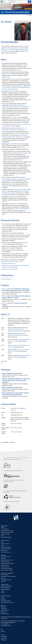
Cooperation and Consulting (8, 576)
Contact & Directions (6, 537)
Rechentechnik (5, 614)
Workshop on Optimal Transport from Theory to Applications (15, 192)
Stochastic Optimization (9, 263)
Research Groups (5, 562)
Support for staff (5, 534)
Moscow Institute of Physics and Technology (19, 340)
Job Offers (3, 599)
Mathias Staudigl (22, 153)
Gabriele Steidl (23, 189)
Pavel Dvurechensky (16, 423)
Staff (2, 542)
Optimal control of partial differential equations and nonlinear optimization (16, 266)
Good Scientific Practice (7, 570)
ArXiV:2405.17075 (15, 144)
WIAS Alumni (4, 550)
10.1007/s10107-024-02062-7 (21, 209)
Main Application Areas (7, 560)
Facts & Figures (5, 529)
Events (3, 597)
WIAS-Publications (5, 588)
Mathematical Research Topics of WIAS (12, 261)
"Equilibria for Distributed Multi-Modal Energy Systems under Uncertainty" (16, 290)
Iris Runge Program (6, 601)
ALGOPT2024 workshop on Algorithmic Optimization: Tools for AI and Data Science (16, 107)
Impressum (4, 638)
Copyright (3, 640)
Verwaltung (4, 609)
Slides (17, 115)
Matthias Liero (14, 189)
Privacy (3, 635)
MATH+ (4, 289)
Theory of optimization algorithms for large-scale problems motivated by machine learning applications (16, 380)
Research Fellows (5, 544)
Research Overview (6, 557)
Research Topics (5, 565)
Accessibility (4, 636)
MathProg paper (8, 156)
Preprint (19, 70)
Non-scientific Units (6, 552)
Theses (3, 591)
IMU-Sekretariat (5, 610)
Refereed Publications (6, 586)
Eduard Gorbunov (17, 91)
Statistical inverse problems (10, 269)
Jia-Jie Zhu (7, 74)
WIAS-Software (5, 575)
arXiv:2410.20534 (15, 79)
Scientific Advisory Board (7, 532)
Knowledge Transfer (6, 580)
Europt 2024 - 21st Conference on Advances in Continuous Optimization (15, 130)
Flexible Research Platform (8, 563)
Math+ (23, 51)
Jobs (2, 630)
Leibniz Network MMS (6, 568)
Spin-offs (3, 578)
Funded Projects (5, 567)
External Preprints (5, 589)
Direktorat (3, 607)
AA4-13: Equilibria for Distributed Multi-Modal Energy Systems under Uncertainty (16, 87)
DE (27, 15)
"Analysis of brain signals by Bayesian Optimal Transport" (16, 297)
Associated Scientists (6, 549)
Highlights (3, 558)
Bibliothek (3, 612)
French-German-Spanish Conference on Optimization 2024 (15, 136)
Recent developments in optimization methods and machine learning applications (15, 394)
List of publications (6, 279)
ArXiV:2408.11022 (15, 117)
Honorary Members (6, 547)
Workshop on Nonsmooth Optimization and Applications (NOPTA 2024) (17, 179)
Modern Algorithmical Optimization (12, 373)
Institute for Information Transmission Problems (18, 334)
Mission (3, 527)
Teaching (3, 581)
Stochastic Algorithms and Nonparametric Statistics (15, 47)
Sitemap (3, 631)
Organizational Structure (7, 531)
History (3, 536)
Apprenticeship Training (7, 602)
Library (3, 593)
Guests (3, 545)
